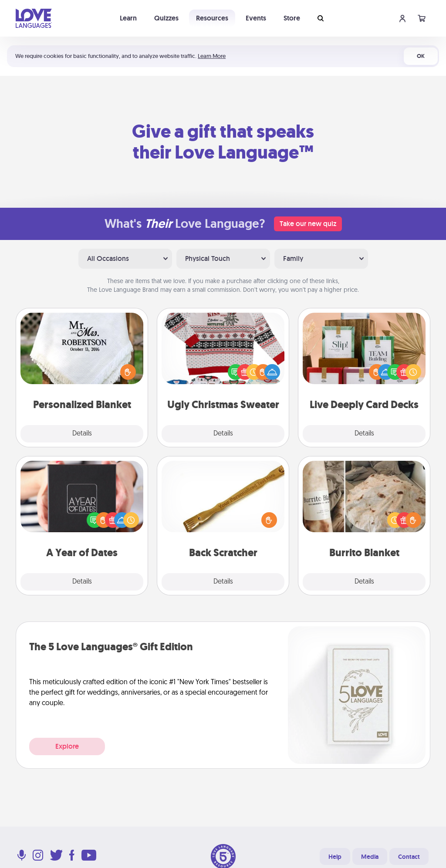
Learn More (212, 56)
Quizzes (166, 18)
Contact (409, 857)
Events (256, 18)
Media (370, 857)
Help (335, 857)
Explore (67, 746)
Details (82, 434)
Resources (212, 18)
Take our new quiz (308, 224)
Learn (128, 18)
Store (292, 18)
